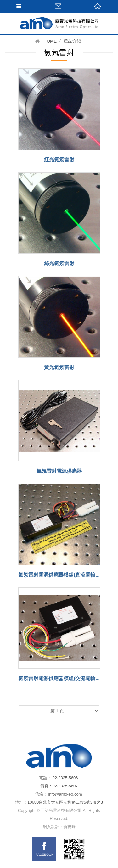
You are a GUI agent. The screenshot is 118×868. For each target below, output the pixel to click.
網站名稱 (59, 36)
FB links (44, 849)
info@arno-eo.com (65, 794)
